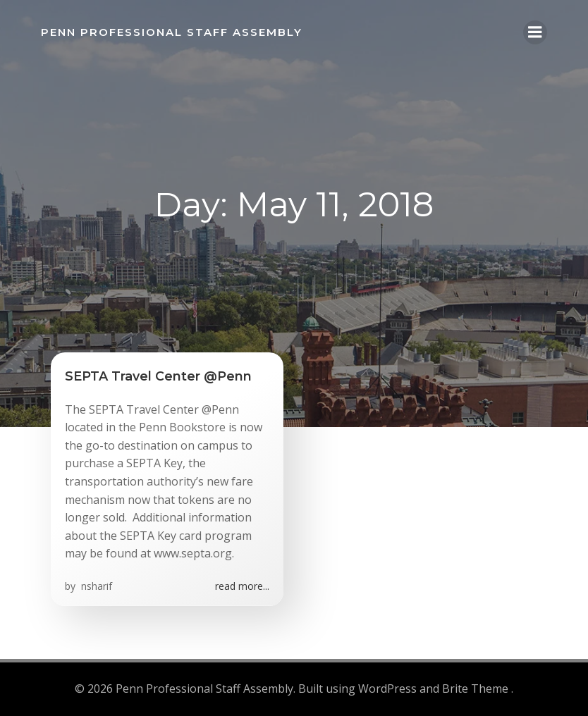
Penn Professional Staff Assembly (171, 31)
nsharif (95, 587)
